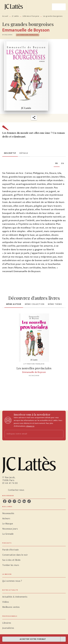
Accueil (5, 16)
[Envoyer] (60, 434)
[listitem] (5, 501)
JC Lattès (15, 16)
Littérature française (31, 16)
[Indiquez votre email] (30, 434)
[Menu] (59, 7)
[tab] (10, 153)
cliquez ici (30, 426)
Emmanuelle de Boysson (26, 30)
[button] (28, 35)
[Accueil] (14, 7)
